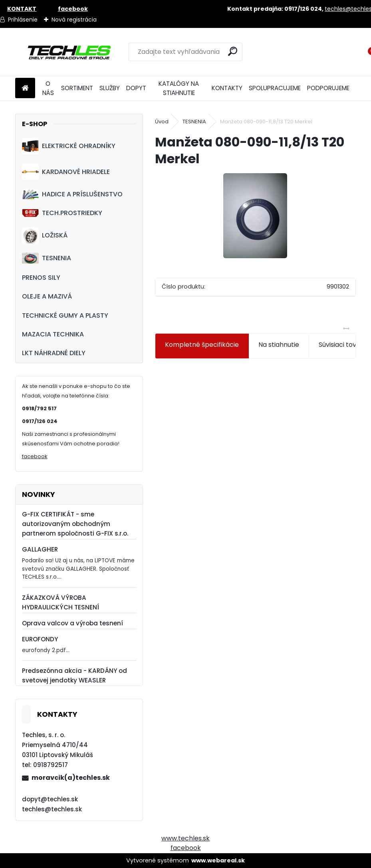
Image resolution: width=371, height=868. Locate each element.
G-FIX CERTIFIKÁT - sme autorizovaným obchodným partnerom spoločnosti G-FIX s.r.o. (75, 524)
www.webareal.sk (218, 860)
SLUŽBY (110, 88)
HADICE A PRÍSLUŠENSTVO (72, 194)
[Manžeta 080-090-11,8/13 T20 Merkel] (255, 216)
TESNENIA (47, 258)
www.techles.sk (185, 838)
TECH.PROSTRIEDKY (62, 213)
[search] (233, 51)
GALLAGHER (40, 549)
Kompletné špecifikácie (202, 345)
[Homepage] (25, 88)
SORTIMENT (77, 88)
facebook (35, 456)
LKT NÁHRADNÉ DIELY (54, 353)
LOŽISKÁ (45, 235)
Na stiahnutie (279, 345)
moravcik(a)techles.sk (71, 778)
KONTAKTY (227, 88)
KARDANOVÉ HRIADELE (66, 172)
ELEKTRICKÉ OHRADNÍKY (69, 146)
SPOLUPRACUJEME (275, 88)
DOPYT (136, 88)
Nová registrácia (74, 20)
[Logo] (70, 52)
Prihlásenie (23, 20)
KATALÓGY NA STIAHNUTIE (179, 88)
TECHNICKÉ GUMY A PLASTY (65, 315)
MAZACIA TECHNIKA (53, 334)
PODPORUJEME (328, 88)
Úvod (162, 122)
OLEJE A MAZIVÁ (47, 296)
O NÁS (48, 88)
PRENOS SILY (41, 278)
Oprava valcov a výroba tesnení (72, 623)
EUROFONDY (40, 639)
